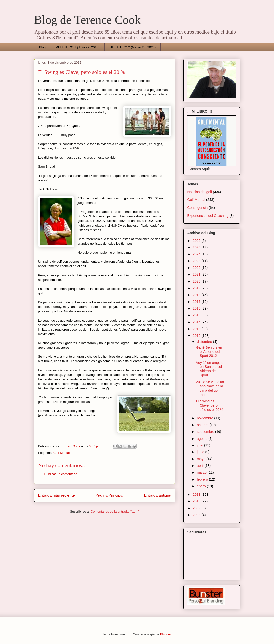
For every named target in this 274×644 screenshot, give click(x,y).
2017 (197, 302)
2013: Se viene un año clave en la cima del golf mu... (210, 388)
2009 (197, 508)
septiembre (206, 432)
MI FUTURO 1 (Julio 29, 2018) (77, 47)
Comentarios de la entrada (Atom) (115, 512)
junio (201, 452)
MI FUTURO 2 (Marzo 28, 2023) (132, 47)
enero (202, 486)
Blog (42, 47)
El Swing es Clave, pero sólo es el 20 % (210, 405)
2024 (197, 254)
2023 (197, 261)
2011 (197, 495)
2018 (197, 295)
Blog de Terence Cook (87, 20)
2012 (197, 336)
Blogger (165, 634)
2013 (197, 329)
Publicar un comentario (61, 474)
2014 (197, 322)
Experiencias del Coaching (208, 216)
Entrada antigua (158, 495)
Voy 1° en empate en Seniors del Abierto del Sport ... (210, 369)
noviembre (205, 418)
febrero (203, 479)
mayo (202, 459)
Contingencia (198, 208)
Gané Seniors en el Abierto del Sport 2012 (209, 352)
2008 (197, 515)
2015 (197, 315)
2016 (197, 308)
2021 (197, 274)
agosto (203, 439)
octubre (203, 425)
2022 (197, 268)
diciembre (205, 342)
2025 (197, 247)
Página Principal (109, 495)
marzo (202, 472)
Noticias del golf (200, 192)
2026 (197, 241)
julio (200, 445)
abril (201, 466)
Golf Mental (61, 453)
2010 (197, 501)
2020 (197, 281)
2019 (197, 288)
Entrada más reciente (56, 495)
